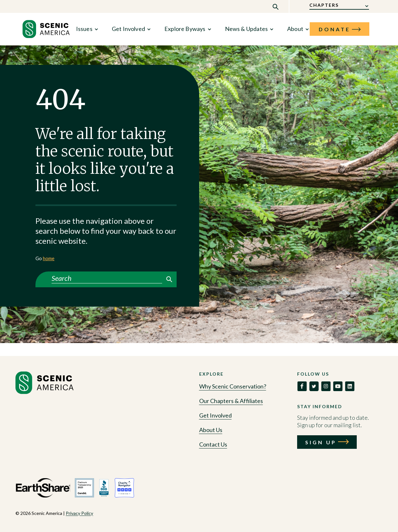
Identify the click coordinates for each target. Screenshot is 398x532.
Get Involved (128, 29)
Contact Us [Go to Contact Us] (213, 444)
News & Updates (247, 29)
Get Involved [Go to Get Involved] (215, 415)
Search (169, 279)
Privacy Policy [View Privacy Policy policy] (79, 513)
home (49, 258)
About (295, 29)
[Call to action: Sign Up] (327, 442)
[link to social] (302, 386)
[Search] (107, 278)
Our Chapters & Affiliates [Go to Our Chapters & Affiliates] (231, 401)
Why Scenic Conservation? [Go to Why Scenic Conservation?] (233, 386)
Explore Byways (185, 29)
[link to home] (46, 29)
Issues (84, 29)
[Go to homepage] (44, 392)
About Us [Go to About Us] (211, 430)
